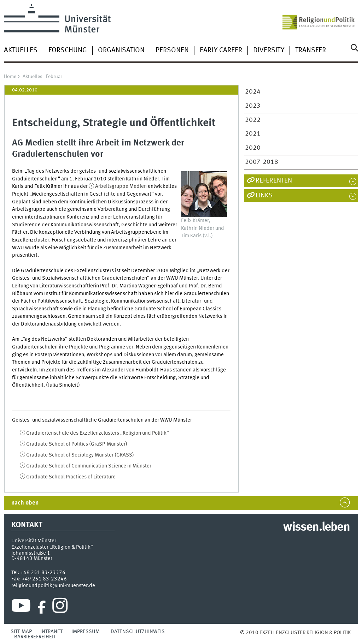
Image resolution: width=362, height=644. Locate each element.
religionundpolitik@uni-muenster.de (53, 586)
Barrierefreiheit (35, 637)
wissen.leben (316, 527)
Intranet (51, 632)
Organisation (121, 50)
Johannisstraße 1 (31, 553)
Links (264, 196)
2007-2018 (262, 162)
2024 (253, 92)
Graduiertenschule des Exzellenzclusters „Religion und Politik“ (98, 433)
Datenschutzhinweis (138, 632)
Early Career (221, 50)
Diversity (269, 50)
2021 (253, 134)
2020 (253, 148)
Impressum (86, 632)
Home (10, 77)
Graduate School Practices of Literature (71, 477)
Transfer (311, 50)
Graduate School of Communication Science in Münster (89, 466)
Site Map (21, 632)
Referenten (274, 181)
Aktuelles (21, 50)
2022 (253, 120)
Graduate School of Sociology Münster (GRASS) (80, 455)
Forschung (68, 50)
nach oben (25, 503)
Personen (172, 50)
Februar (54, 77)
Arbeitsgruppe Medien (121, 186)
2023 (253, 106)
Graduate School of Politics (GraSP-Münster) (77, 444)
